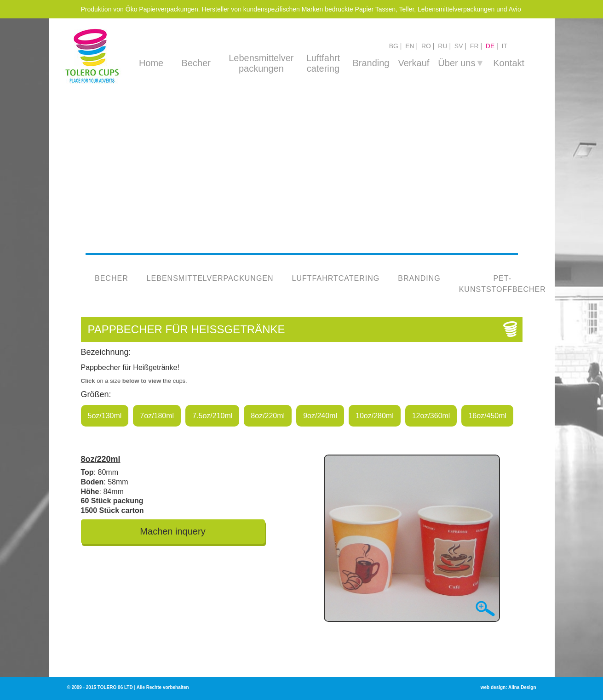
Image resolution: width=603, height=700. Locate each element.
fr (474, 46)
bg (394, 46)
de (490, 46)
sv (459, 46)
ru (442, 46)
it (505, 46)
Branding (371, 63)
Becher (196, 63)
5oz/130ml (105, 416)
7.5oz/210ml (212, 416)
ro (426, 46)
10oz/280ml (375, 416)
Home (151, 63)
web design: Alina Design (508, 687)
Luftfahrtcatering (336, 278)
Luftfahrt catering (323, 63)
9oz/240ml (320, 416)
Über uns (461, 63)
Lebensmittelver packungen (261, 63)
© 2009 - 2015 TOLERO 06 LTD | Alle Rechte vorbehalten (128, 687)
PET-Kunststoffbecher (502, 284)
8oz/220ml (268, 416)
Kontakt (509, 63)
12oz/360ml (431, 416)
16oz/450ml (487, 416)
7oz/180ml (157, 416)
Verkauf (414, 63)
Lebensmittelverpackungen (210, 278)
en (410, 46)
